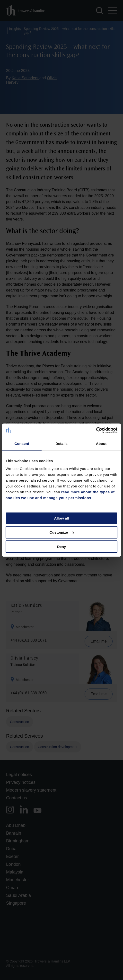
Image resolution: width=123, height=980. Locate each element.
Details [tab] (61, 444)
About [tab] (101, 444)
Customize (62, 532)
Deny (62, 547)
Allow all (62, 518)
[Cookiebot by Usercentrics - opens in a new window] (96, 430)
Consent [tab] (22, 444)
